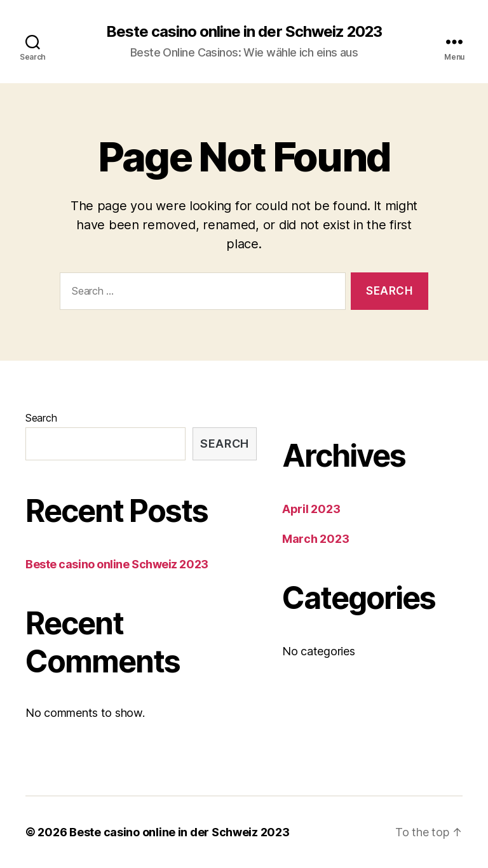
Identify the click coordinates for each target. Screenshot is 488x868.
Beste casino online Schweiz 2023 (117, 564)
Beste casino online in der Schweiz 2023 (244, 32)
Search (41, 418)
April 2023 (311, 509)
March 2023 (315, 539)
